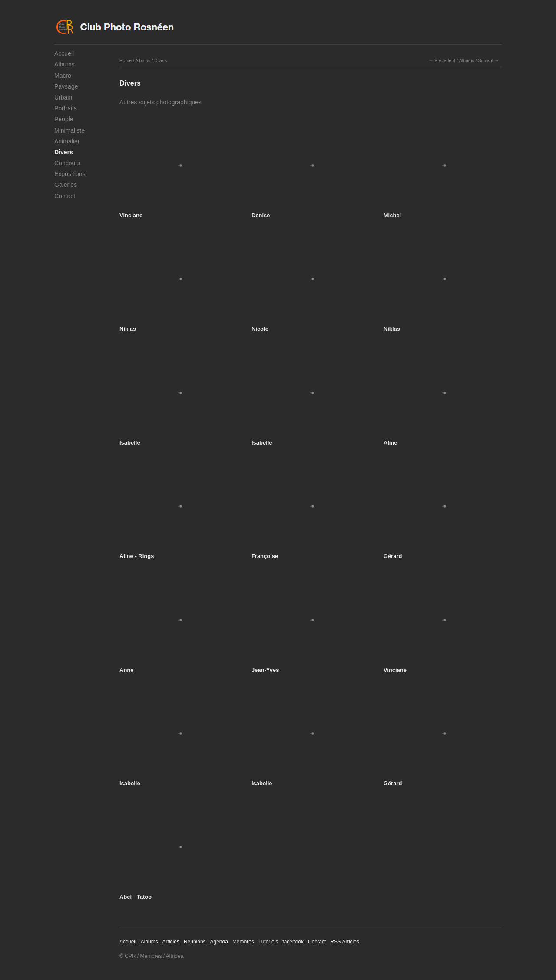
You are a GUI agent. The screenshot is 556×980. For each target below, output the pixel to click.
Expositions (70, 174)
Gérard (393, 556)
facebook (293, 942)
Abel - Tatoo (136, 897)
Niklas (128, 329)
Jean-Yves (265, 670)
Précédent (445, 60)
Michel (392, 215)
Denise (261, 215)
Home (126, 60)
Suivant (486, 60)
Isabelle (130, 443)
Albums (65, 64)
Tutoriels (268, 942)
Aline (391, 443)
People (64, 119)
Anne (127, 670)
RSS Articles (345, 942)
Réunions (195, 942)
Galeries (66, 185)
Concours (67, 163)
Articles (171, 942)
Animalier (67, 141)
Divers (64, 152)
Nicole (260, 329)
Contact (65, 196)
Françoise (265, 556)
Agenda (219, 942)
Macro (63, 76)
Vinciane (131, 215)
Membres (243, 942)
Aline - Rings (137, 556)
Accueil (64, 53)
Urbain (63, 97)
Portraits (66, 108)
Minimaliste (69, 130)
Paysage (66, 86)
